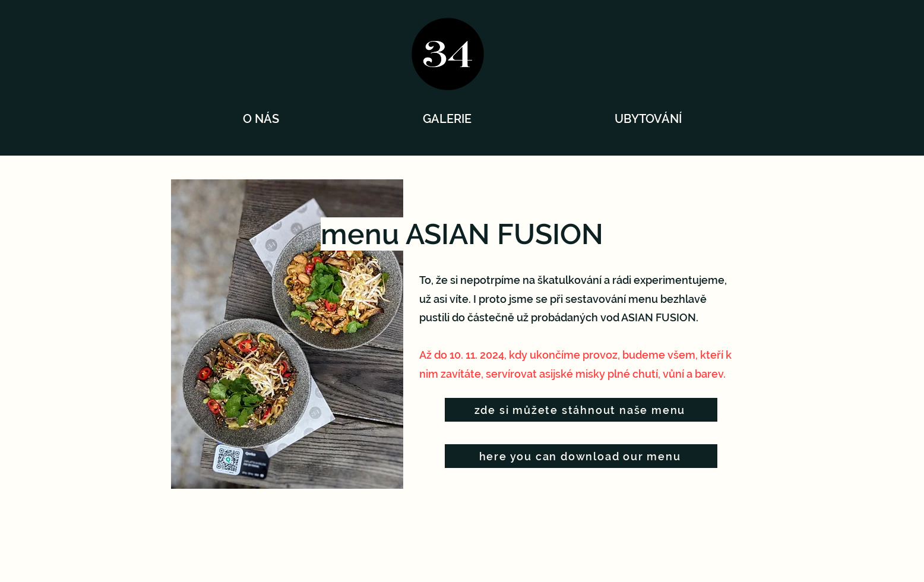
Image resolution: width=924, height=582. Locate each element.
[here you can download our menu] (581, 456)
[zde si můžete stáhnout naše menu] (581, 410)
